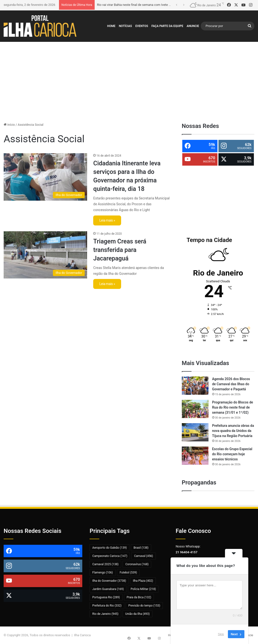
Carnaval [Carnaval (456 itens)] (143, 556)
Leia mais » (107, 220)
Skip (221, 634)
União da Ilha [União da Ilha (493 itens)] (137, 614)
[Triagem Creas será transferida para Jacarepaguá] (45, 255)
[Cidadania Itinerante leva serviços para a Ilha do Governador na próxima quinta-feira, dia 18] (45, 177)
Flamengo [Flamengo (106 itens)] (103, 572)
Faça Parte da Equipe (167, 26)
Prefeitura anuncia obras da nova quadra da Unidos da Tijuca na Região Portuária (233, 431)
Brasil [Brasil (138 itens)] (141, 548)
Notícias (125, 26)
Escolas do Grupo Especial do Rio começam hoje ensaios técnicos (232, 454)
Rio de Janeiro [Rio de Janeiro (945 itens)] (105, 614)
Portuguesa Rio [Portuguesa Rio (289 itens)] (106, 597)
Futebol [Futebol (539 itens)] (128, 572)
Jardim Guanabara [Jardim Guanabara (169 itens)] (108, 589)
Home (111, 26)
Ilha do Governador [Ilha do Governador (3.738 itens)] (109, 581)
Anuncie (193, 26)
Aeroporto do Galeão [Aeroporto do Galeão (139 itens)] (109, 548)
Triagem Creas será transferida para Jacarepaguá (120, 250)
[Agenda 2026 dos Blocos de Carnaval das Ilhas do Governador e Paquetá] (195, 386)
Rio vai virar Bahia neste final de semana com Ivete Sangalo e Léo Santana (149, 5)
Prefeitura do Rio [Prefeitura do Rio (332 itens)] (107, 606)
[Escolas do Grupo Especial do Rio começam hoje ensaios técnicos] (195, 456)
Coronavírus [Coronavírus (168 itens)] (137, 564)
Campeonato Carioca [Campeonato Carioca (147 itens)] (110, 556)
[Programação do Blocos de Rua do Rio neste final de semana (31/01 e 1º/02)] (195, 409)
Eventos (142, 26)
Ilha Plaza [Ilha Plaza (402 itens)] (143, 581)
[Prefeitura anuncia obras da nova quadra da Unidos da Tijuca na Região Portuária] (195, 432)
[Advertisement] (129, 81)
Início (9, 125)
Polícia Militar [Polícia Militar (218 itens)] (143, 589)
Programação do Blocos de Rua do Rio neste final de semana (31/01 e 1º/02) (233, 407)
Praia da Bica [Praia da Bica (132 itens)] (139, 597)
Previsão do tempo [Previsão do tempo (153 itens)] (144, 606)
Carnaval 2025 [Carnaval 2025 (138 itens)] (105, 564)
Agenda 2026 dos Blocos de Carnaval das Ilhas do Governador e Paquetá (231, 384)
